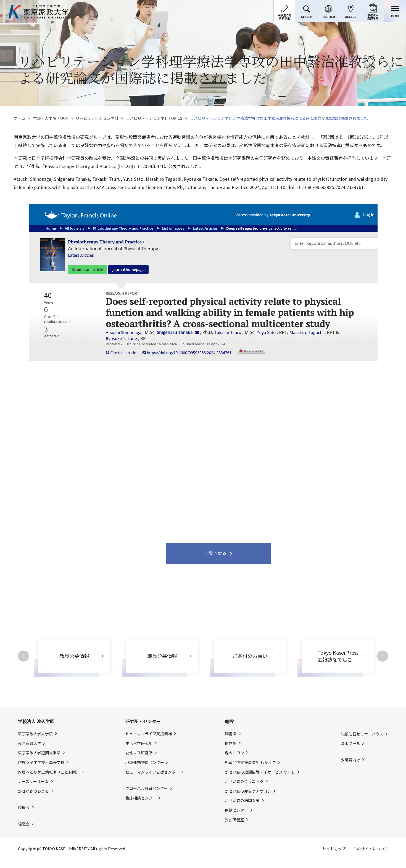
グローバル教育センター (147, 788)
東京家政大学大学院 (35, 734)
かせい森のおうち (33, 791)
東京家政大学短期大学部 (39, 753)
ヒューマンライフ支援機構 (149, 734)
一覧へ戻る (215, 553)
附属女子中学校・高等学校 (41, 762)
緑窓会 (24, 824)
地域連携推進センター (145, 762)
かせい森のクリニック (244, 781)
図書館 (231, 734)
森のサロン (234, 753)
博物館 (231, 743)
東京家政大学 (30, 743)
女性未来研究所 (139, 753)
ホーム (20, 118)
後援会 (24, 807)
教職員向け (350, 760)
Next (383, 656)
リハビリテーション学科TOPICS (154, 118)
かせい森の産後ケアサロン (248, 791)
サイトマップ (334, 849)
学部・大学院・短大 (51, 118)
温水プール (350, 743)
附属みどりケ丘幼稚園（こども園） (49, 772)
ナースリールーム (33, 781)
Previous (23, 656)
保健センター (236, 810)
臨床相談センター (141, 798)
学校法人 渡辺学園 (36, 721)
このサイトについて (371, 849)
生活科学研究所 (139, 743)
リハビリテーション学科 (97, 118)
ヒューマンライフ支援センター (152, 772)
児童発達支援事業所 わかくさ (250, 762)
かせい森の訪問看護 (242, 801)
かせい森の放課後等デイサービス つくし (260, 772)
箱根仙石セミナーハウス (362, 734)
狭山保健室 (234, 820)
